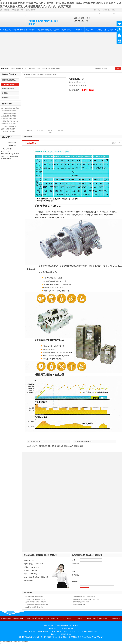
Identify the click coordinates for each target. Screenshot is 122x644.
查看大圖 (29, 131)
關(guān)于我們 (54, 30)
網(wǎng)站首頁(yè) (6, 30)
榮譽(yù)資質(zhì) (91, 30)
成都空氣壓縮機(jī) (45, 446)
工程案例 (79, 30)
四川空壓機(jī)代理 (17, 69)
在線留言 (105, 10)
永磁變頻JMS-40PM (85, 441)
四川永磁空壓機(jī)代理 (32, 69)
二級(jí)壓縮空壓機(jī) (42, 30)
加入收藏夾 (40, 131)
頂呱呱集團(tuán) (66, 634)
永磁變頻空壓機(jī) (18, 30)
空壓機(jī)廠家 (79, 446)
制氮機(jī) (5, 97)
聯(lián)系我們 (111, 12)
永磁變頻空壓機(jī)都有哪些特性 (10, 111)
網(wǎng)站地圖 (97, 12)
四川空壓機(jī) (53, 637)
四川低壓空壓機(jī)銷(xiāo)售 (51, 69)
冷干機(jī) (5, 93)
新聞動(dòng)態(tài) (103, 30)
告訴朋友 (60, 131)
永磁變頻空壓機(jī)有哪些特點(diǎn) (10, 116)
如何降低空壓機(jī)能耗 (8, 129)
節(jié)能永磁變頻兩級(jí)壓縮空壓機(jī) (10, 108)
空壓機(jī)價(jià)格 (57, 446)
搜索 (118, 69)
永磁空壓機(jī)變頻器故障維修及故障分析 (10, 126)
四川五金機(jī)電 (74, 637)
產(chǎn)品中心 (67, 30)
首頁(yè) (35, 74)
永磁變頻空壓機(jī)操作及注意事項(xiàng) (10, 113)
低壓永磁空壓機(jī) (30, 30)
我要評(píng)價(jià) (49, 131)
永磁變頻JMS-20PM (39, 441)
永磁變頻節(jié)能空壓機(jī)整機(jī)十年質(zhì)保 (10, 119)
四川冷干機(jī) (63, 637)
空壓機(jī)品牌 (69, 446)
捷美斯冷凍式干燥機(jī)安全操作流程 (10, 121)
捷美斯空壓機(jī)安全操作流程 (10, 124)
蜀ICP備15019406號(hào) (65, 628)
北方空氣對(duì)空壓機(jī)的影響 (10, 131)
